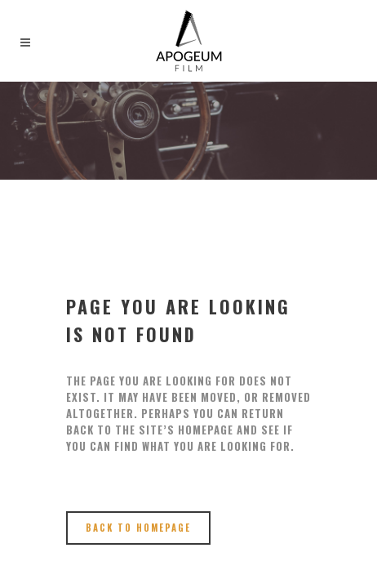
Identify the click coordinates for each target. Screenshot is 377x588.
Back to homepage (138, 528)
